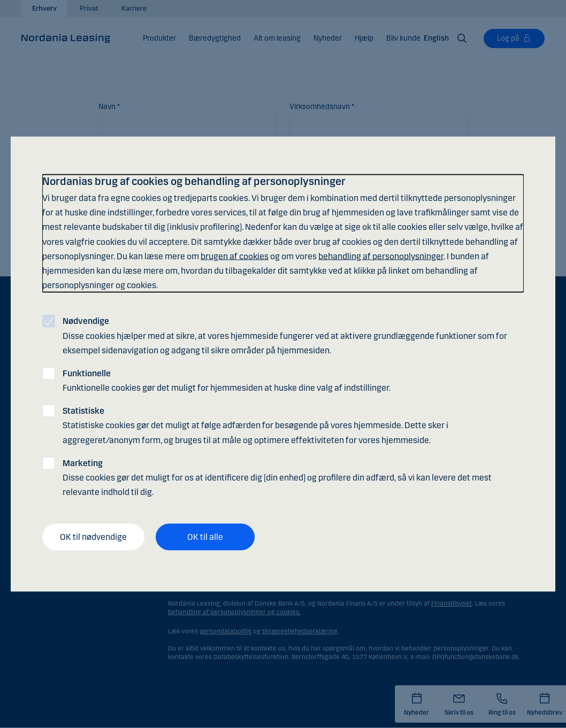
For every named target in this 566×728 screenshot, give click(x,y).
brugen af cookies (235, 256)
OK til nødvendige (93, 537)
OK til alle (205, 537)
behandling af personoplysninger (381, 256)
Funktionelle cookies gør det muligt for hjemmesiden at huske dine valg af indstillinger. (227, 380)
